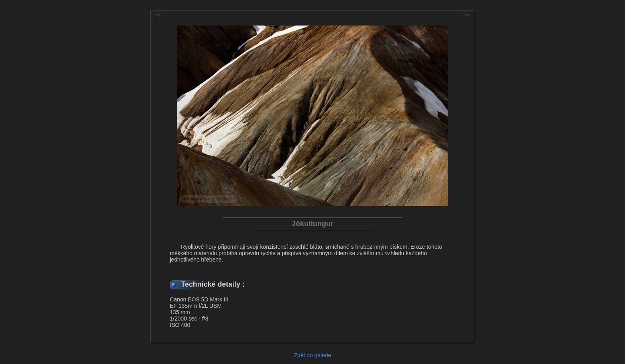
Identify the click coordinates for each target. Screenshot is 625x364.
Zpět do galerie (312, 355)
